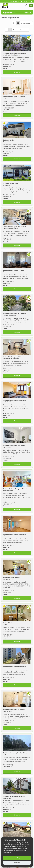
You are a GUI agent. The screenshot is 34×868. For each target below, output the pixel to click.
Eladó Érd (9, 140)
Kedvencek (14, 1)
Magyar (25, 1)
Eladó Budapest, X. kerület (14, 270)
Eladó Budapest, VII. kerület (14, 445)
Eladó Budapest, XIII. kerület (14, 53)
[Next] (27, 30)
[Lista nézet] (18, 23)
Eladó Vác (8, 623)
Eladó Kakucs (15, 753)
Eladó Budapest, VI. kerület (14, 97)
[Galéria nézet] (14, 23)
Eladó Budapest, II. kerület (16, 489)
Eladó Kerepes (10, 183)
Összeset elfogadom (17, 858)
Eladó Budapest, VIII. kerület (14, 666)
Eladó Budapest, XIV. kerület (14, 313)
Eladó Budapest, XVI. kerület (14, 227)
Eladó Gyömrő (12, 577)
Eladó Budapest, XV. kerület (14, 357)
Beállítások (17, 863)
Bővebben (17, 72)
